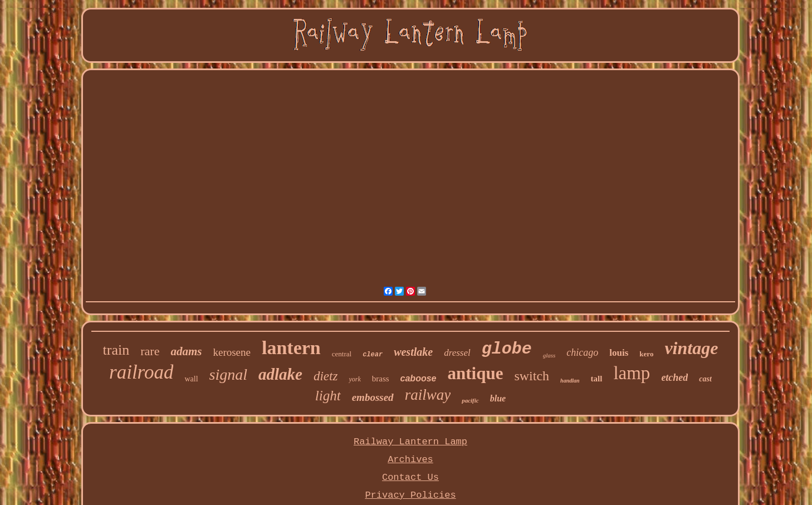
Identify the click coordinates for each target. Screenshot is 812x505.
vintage (691, 348)
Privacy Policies (410, 495)
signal (228, 374)
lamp (632, 373)
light (328, 396)
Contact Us (410, 477)
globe (507, 349)
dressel (457, 353)
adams (186, 351)
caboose (419, 378)
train (116, 350)
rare (150, 351)
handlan (570, 381)
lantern (291, 348)
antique (475, 373)
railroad (141, 372)
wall (191, 379)
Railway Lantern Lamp (410, 442)
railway (428, 395)
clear (373, 355)
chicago (582, 352)
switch (532, 376)
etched (674, 377)
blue (498, 398)
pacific (470, 400)
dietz (326, 376)
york (354, 379)
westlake (413, 352)
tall (597, 379)
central (342, 354)
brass (381, 379)
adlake (280, 374)
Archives (410, 460)
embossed (373, 397)
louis (619, 353)
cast (705, 379)
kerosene (232, 352)
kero (646, 354)
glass (549, 355)
